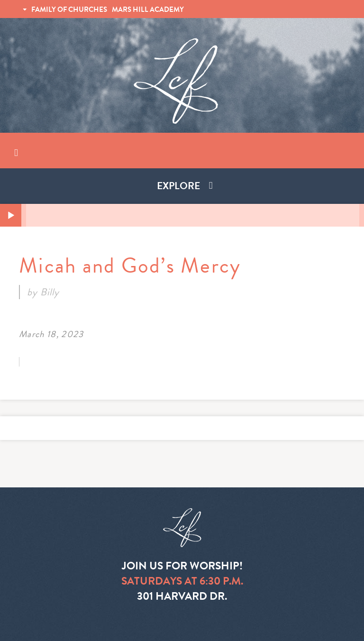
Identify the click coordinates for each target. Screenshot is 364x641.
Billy (50, 292)
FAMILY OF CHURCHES (69, 9)
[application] (182, 215)
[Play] (11, 216)
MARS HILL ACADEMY (148, 9)
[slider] (193, 215)
